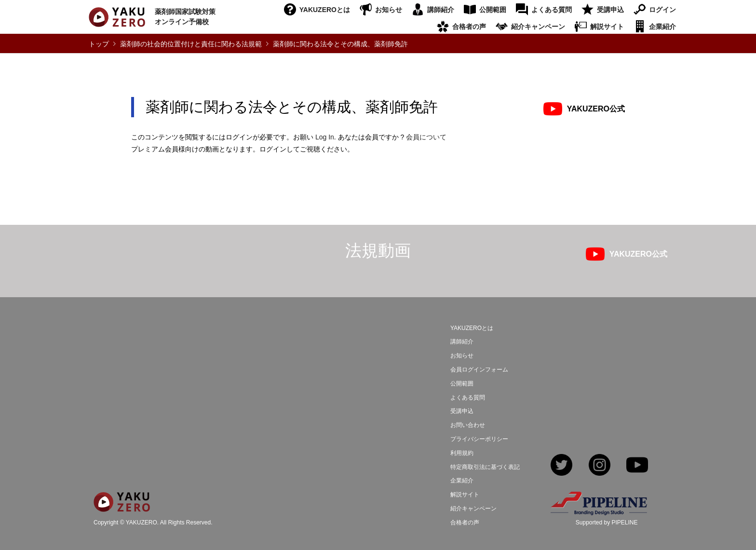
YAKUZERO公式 (596, 109)
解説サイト (607, 27)
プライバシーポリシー (479, 439)
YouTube (637, 466)
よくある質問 (552, 10)
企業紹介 (662, 27)
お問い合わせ (468, 425)
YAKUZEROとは (325, 10)
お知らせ (389, 10)
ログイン (662, 10)
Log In (325, 137)
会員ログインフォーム (479, 370)
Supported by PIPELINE (607, 522)
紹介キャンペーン (538, 27)
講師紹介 (441, 10)
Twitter (561, 466)
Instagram (600, 466)
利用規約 (462, 453)
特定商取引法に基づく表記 (485, 467)
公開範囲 (493, 10)
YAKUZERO (142, 523)
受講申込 (610, 10)
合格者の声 (469, 27)
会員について (426, 137)
